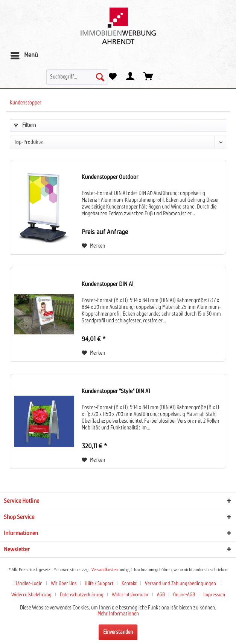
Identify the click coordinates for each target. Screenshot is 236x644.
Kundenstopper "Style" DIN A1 (116, 391)
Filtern (25, 125)
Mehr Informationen (118, 614)
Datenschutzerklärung (82, 595)
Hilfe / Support (99, 584)
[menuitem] (24, 56)
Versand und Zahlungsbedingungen (180, 584)
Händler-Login (28, 584)
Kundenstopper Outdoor (110, 177)
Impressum (214, 595)
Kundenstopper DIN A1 (108, 284)
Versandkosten (105, 570)
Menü (24, 54)
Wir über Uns (64, 584)
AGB (161, 595)
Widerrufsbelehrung (31, 595)
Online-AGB (184, 595)
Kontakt (129, 584)
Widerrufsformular (130, 595)
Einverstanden (118, 632)
